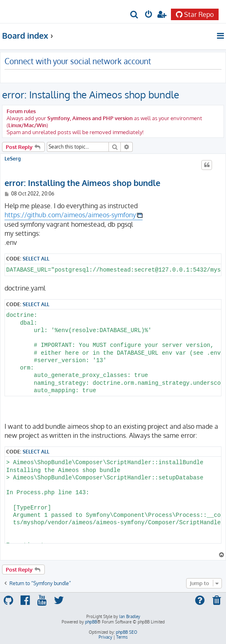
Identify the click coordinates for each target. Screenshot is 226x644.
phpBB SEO (127, 632)
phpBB (91, 622)
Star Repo (195, 14)
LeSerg (13, 159)
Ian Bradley (130, 616)
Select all (36, 258)
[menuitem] (135, 15)
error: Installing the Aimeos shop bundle (91, 94)
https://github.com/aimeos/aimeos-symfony (70, 215)
